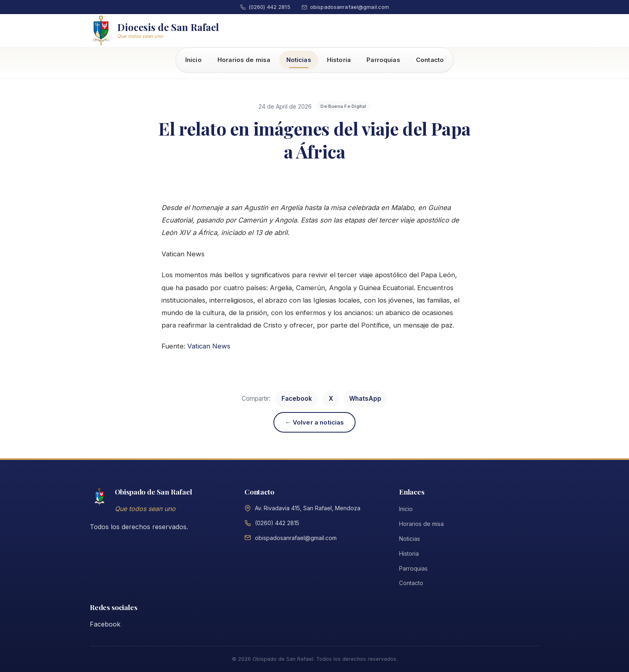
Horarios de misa (244, 60)
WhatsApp (365, 399)
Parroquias (383, 60)
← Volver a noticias (315, 422)
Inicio (193, 60)
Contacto (430, 60)
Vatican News (209, 346)
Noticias (299, 60)
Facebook (297, 399)
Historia (339, 60)
